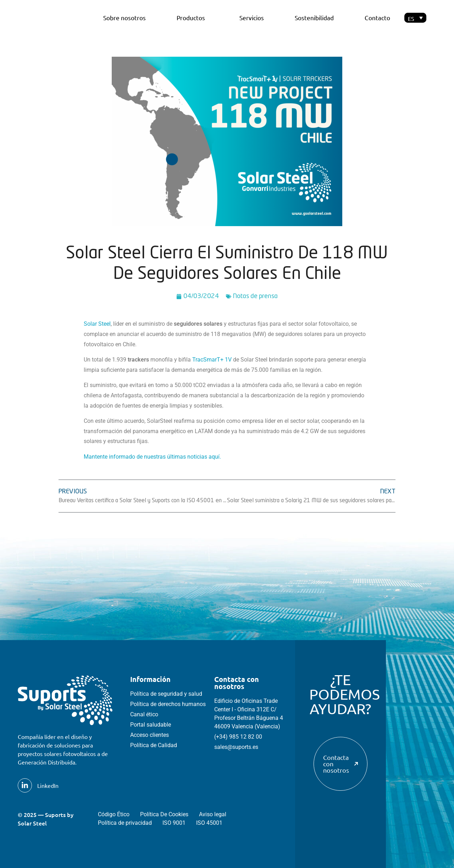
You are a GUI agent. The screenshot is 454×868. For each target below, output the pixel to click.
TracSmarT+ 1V (212, 360)
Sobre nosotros (124, 18)
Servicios (252, 18)
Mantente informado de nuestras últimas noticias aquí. (152, 457)
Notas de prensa (255, 296)
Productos (193, 18)
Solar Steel (97, 324)
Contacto (377, 18)
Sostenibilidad (314, 18)
